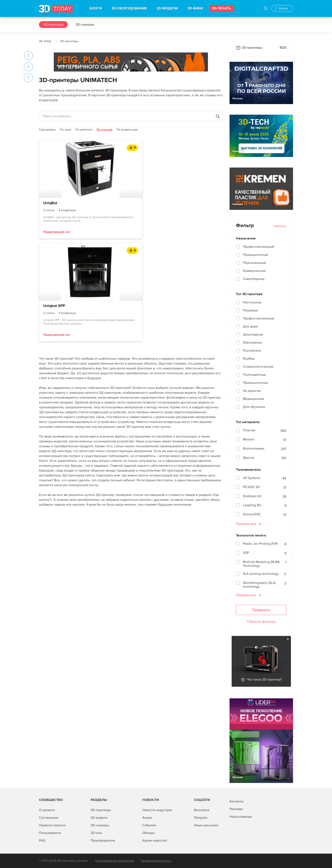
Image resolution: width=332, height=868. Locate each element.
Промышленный (255, 255)
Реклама (62, 66)
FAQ (42, 840)
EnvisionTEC (252, 514)
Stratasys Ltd (252, 496)
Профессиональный (259, 247)
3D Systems (252, 478)
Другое (249, 458)
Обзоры (148, 833)
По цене (66, 130)
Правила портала (52, 825)
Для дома (250, 326)
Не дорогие (252, 391)
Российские (252, 351)
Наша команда (241, 817)
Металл (249, 440)
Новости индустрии (157, 810)
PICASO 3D (251, 487)
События (149, 825)
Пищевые (250, 310)
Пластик (249, 430)
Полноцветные (254, 375)
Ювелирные (252, 343)
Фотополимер (254, 449)
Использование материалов (115, 861)
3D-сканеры (85, 25)
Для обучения (254, 407)
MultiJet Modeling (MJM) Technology (261, 564)
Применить (261, 610)
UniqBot (50, 203)
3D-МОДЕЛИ (167, 8)
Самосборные (254, 279)
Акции (147, 818)
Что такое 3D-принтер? (264, 680)
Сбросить (280, 226)
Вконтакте (202, 810)
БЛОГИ (96, 8)
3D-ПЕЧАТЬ (221, 8)
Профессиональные (259, 318)
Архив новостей (155, 840)
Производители (103, 840)
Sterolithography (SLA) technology (259, 585)
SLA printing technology (261, 574)
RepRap (249, 359)
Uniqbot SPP (117, 203)
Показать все (246, 524)
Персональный (254, 263)
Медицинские (254, 399)
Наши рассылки (206, 825)
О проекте (47, 810)
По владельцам (127, 130)
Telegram (201, 818)
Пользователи (50, 833)
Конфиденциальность (156, 861)
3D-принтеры (53, 25)
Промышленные (255, 383)
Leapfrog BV (252, 505)
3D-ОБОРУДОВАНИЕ (129, 8)
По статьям (104, 130)
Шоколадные (253, 334)
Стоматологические (258, 367)
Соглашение (49, 818)
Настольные (252, 302)
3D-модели (99, 818)
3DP (246, 553)
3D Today (45, 41)
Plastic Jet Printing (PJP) (260, 544)
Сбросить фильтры (261, 622)
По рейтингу (84, 130)
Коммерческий (254, 271)
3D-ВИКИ (195, 8)
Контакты (237, 801)
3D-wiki (96, 833)
